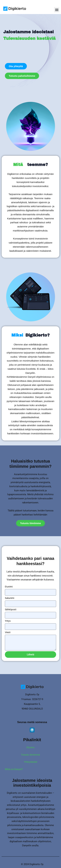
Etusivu (30, 747)
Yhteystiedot (30, 762)
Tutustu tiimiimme (30, 755)
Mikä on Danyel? (14, 769)
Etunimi (9, 587)
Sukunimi (10, 598)
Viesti (8, 632)
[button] (57, 10)
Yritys (8, 621)
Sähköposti (11, 609)
